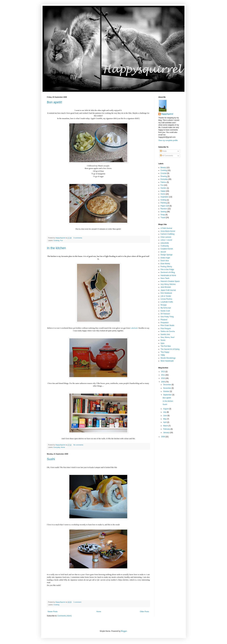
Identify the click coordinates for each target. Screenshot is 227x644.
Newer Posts (53, 612)
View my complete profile (168, 140)
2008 (163, 437)
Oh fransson (165, 314)
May (165, 419)
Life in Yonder (166, 296)
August (166, 409)
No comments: (79, 445)
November (167, 388)
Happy (163, 191)
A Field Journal (166, 228)
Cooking (56, 240)
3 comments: (78, 238)
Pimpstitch (165, 323)
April (165, 422)
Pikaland (164, 320)
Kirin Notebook (166, 293)
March (166, 426)
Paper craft (165, 206)
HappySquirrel (167, 114)
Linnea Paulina (166, 299)
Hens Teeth (165, 278)
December (167, 385)
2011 (163, 375)
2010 (163, 378)
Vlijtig (163, 355)
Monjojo (164, 305)
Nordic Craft (165, 311)
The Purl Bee (166, 346)
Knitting (163, 200)
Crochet (164, 173)
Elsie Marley (165, 264)
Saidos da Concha (168, 331)
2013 (163, 372)
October (166, 391)
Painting (164, 203)
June (165, 416)
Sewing (163, 212)
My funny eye (166, 308)
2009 (163, 382)
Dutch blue (165, 261)
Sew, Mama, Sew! (167, 337)
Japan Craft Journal (168, 290)
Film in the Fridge (167, 269)
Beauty (163, 168)
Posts (163, 151)
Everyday (57, 447)
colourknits (165, 243)
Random (164, 209)
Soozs (163, 340)
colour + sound (166, 240)
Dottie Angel (165, 258)
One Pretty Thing (167, 317)
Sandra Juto (165, 334)
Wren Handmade (167, 361)
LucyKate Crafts (167, 302)
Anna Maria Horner (168, 231)
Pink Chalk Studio (167, 325)
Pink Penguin (166, 329)
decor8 (163, 252)
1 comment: (78, 602)
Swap (163, 215)
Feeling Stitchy (166, 267)
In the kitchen (56, 248)
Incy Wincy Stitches (168, 284)
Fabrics (163, 182)
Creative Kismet (167, 249)
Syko (163, 343)
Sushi (51, 459)
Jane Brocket (166, 287)
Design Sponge (166, 255)
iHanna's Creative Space (170, 281)
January (166, 433)
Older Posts (144, 612)
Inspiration (165, 197)
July (165, 412)
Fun (61, 240)
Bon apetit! (55, 102)
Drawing (164, 176)
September (168, 395)
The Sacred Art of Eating (170, 349)
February (167, 429)
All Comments (166, 156)
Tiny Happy (165, 352)
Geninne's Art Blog (168, 272)
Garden (163, 188)
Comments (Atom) (64, 616)
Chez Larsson (166, 237)
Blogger (124, 631)
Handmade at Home (168, 275)
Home (63, 447)
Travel (163, 218)
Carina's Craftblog (167, 234)
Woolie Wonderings (168, 358)
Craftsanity (165, 246)
